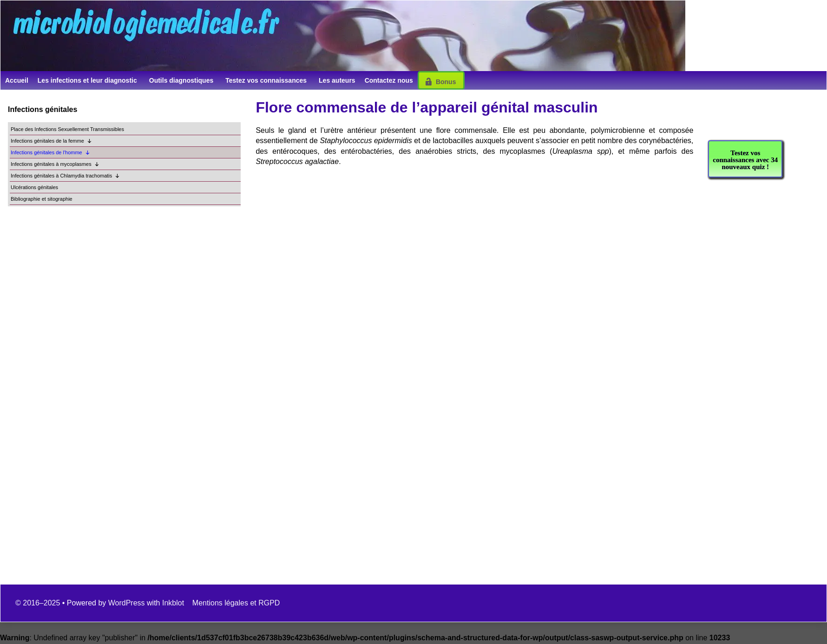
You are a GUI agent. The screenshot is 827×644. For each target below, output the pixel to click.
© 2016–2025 (39, 603)
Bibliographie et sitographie (42, 199)
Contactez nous (389, 80)
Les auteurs (337, 80)
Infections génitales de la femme (51, 141)
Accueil (17, 80)
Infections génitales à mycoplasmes (55, 164)
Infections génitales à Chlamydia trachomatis (65, 176)
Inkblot (173, 603)
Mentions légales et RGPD (236, 603)
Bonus (446, 82)
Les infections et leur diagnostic (87, 80)
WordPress (127, 603)
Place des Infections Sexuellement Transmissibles (67, 129)
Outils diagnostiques (181, 80)
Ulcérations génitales (34, 187)
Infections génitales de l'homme (50, 153)
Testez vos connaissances (266, 80)
